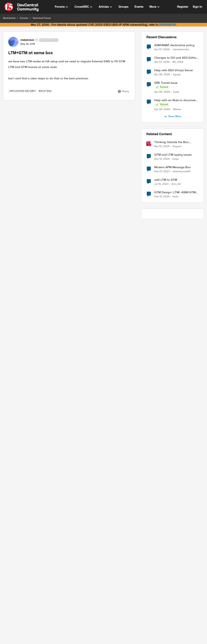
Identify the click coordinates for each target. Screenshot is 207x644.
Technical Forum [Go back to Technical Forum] (42, 18)
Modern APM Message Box (172, 167)
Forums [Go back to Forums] (24, 18)
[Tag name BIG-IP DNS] (45, 91)
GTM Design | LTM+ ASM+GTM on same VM (175, 192)
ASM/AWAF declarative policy (174, 45)
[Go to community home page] (21, 7)
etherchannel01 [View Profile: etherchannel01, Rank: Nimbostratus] (182, 172)
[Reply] (123, 91)
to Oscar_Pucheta (82, 382)
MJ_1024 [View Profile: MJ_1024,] (178, 62)
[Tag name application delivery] (23, 91)
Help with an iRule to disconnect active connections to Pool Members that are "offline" (176, 100)
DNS (16, 143)
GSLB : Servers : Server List (43, 143)
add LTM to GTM (166, 180)
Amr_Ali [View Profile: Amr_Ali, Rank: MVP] (176, 184)
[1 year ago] (162, 159)
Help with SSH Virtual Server (174, 70)
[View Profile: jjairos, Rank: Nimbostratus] (17, 184)
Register (183, 7)
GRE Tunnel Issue (166, 83)
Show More (173, 117)
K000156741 (167, 25)
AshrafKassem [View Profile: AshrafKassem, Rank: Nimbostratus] (37, 382)
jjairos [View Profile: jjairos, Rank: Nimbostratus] (27, 182)
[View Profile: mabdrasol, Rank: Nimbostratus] (13, 42)
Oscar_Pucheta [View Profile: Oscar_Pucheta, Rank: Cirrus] (33, 316)
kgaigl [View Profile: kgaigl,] (177, 75)
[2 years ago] (162, 197)
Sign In (197, 7)
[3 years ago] (162, 172)
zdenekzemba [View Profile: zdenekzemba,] (181, 49)
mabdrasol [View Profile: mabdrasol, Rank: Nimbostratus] (27, 40)
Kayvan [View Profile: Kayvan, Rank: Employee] (177, 146)
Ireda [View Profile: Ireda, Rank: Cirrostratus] (175, 197)
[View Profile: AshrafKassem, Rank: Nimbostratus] (22, 384)
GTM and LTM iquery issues (173, 155)
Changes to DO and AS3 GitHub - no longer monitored (176, 58)
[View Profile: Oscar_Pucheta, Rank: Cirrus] (17, 318)
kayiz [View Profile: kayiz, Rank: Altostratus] (176, 159)
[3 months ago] (162, 49)
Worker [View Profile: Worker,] (177, 109)
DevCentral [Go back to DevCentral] (9, 18)
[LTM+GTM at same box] (29, 122)
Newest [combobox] (129, 106)
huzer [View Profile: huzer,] (176, 92)
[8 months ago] (162, 147)
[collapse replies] (4, 118)
